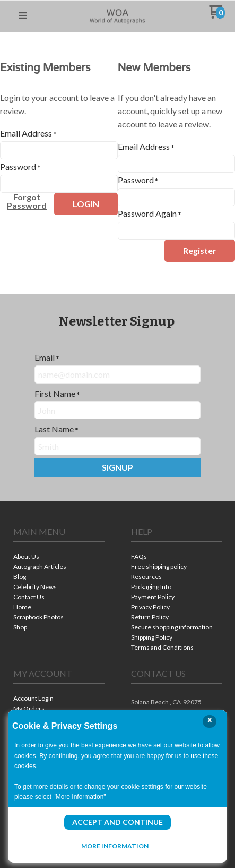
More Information (115, 846)
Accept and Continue (117, 822)
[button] (23, 16)
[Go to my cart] (217, 16)
